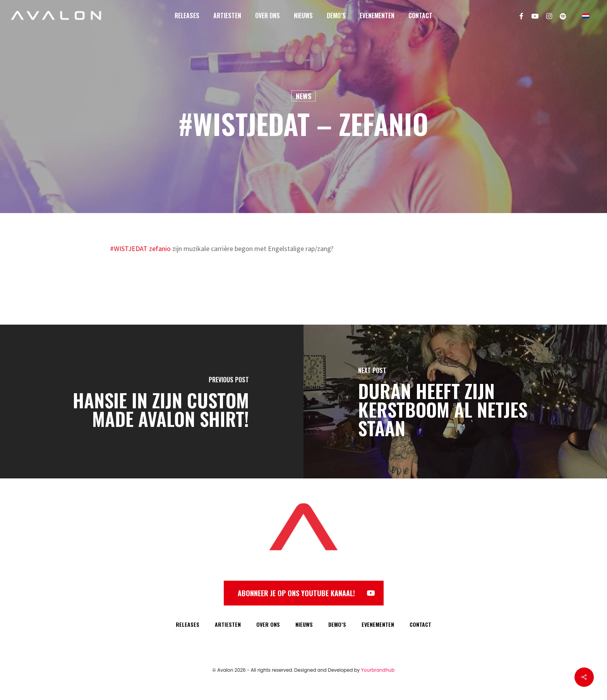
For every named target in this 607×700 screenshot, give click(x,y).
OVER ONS (268, 624)
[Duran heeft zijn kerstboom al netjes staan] (455, 402)
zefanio (160, 249)
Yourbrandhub (378, 670)
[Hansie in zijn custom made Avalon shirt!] (152, 402)
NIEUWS (304, 624)
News (303, 96)
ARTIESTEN (228, 624)
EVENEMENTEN (378, 624)
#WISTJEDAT (129, 249)
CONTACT (420, 624)
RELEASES (188, 624)
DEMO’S (337, 624)
